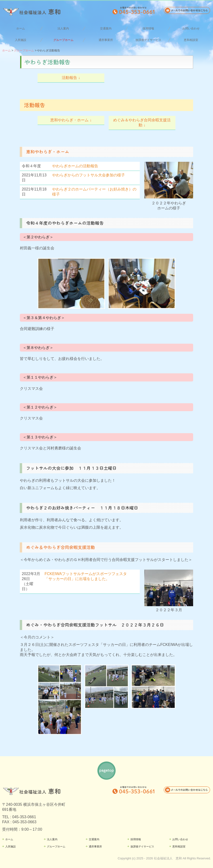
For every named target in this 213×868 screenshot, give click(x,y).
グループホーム (63, 40)
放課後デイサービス (148, 40)
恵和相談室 (191, 40)
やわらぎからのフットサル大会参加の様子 (89, 175)
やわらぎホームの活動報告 (75, 166)
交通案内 (106, 28)
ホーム (21, 28)
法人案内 (63, 28)
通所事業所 (106, 40)
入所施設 (21, 40)
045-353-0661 (24, 817)
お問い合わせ (191, 28)
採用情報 (148, 28)
